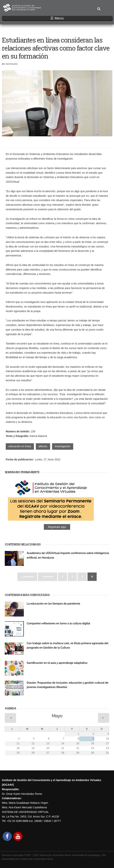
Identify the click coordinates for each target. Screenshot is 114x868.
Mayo (57, 716)
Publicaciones (34, 608)
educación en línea (20, 446)
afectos (43, 446)
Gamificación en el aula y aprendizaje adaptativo (57, 663)
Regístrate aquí (57, 527)
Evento (30, 562)
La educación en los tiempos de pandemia (53, 604)
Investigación (63, 446)
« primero (27, 577)
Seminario (12, 64)
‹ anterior (48, 577)
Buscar (99, 9)
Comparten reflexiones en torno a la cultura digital (58, 623)
